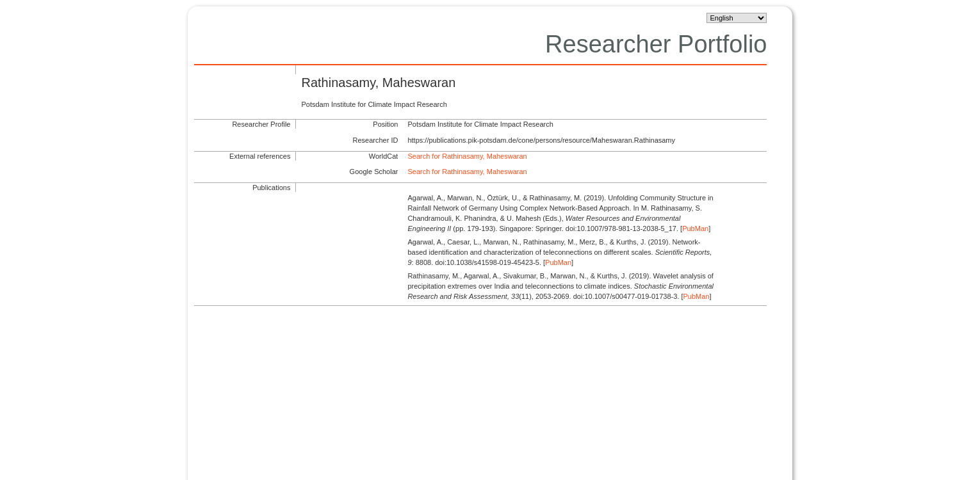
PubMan (695, 228)
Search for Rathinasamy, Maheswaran (467, 156)
